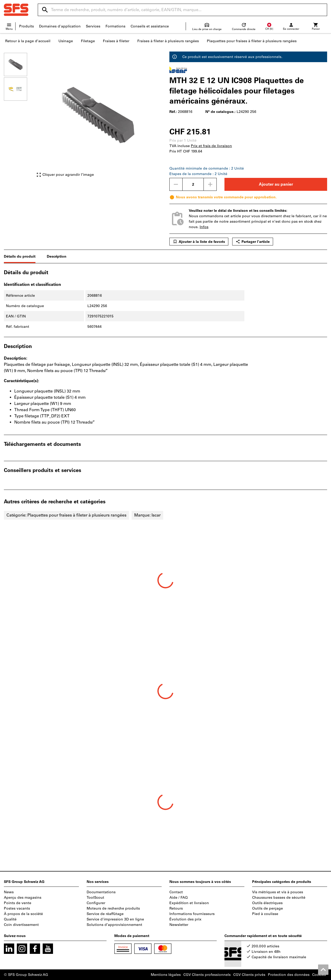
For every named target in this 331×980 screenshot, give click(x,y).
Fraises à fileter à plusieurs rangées (168, 41)
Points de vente (18, 903)
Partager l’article (253, 242)
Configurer (96, 903)
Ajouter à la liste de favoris (199, 242)
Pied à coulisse (265, 914)
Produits (27, 26)
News (9, 892)
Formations (115, 26)
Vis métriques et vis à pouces (278, 892)
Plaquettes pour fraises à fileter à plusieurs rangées (252, 41)
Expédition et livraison (189, 903)
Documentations (101, 892)
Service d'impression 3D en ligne (115, 919)
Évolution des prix (185, 919)
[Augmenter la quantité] (210, 184)
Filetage (88, 41)
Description (57, 256)
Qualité (10, 919)
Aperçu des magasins (23, 898)
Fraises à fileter (116, 41)
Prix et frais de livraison (211, 146)
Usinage (66, 41)
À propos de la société (23, 914)
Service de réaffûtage (105, 914)
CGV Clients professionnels (207, 975)
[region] (19, 117)
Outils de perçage (268, 908)
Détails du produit (20, 256)
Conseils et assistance (150, 26)
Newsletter (179, 925)
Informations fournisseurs (192, 914)
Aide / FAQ (179, 898)
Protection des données (289, 975)
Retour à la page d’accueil (28, 41)
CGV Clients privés (249, 975)
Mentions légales (166, 975)
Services (93, 26)
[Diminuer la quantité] (176, 184)
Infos (204, 227)
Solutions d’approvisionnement (114, 925)
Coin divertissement (21, 925)
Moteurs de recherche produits (113, 908)
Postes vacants (17, 908)
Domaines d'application (60, 26)
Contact (176, 892)
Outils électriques (267, 903)
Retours (176, 908)
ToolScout (95, 898)
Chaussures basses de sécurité (279, 898)
